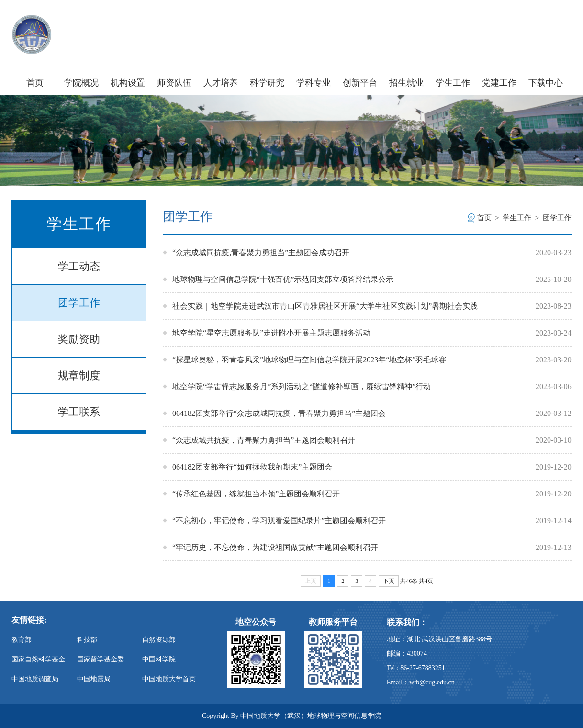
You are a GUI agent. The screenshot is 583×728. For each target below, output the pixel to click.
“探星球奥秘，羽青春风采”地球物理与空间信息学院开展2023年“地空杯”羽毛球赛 (309, 360)
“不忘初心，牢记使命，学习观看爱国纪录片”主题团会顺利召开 (279, 521)
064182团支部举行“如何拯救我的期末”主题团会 (252, 467)
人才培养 (221, 83)
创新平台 (360, 83)
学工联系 (79, 412)
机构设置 (128, 83)
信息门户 (508, 23)
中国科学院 (159, 659)
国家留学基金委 (101, 659)
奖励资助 (79, 339)
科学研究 (267, 83)
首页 (35, 83)
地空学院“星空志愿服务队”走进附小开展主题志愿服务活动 (271, 333)
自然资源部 (159, 640)
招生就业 (406, 83)
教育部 (22, 640)
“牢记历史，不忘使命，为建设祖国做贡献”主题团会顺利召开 (275, 547)
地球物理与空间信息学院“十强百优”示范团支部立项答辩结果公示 (283, 279)
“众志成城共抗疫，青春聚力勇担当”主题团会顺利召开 (264, 440)
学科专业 (314, 83)
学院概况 (81, 83)
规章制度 (79, 375)
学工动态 (79, 266)
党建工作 (499, 83)
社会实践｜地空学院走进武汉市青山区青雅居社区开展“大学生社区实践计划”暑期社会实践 (325, 306)
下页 (389, 581)
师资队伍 (174, 83)
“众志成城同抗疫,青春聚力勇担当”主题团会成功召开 (261, 252)
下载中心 (546, 83)
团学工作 (79, 303)
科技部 (87, 640)
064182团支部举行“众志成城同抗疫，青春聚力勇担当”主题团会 (279, 413)
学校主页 (463, 23)
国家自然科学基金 (38, 659)
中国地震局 (94, 679)
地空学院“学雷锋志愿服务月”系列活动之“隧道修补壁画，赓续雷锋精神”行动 (302, 386)
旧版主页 (553, 23)
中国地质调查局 (35, 679)
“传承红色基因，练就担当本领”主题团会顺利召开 (256, 494)
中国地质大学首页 (169, 679)
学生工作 (453, 83)
